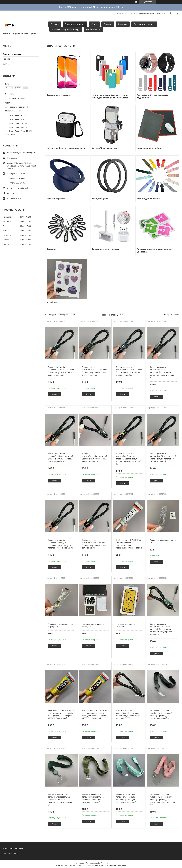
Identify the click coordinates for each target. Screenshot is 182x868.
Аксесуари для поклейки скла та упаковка (154, 250)
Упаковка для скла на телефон (125, 625)
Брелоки (51, 249)
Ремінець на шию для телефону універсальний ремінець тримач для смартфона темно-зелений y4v (60, 799)
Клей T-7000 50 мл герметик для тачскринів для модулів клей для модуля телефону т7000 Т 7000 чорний (95, 714)
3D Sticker (52, 302)
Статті (94, 24)
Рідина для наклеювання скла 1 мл (163, 541)
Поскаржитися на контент (93, 865)
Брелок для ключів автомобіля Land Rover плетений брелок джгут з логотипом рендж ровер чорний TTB (161, 629)
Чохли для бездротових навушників (66, 148)
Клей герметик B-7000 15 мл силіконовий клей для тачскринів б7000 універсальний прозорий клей (129, 544)
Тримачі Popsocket (57, 198)
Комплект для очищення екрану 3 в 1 (93, 625)
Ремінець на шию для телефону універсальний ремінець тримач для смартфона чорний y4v (161, 714)
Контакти (123, 24)
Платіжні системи (10, 853)
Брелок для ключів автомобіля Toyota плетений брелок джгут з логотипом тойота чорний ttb (61, 371)
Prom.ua (104, 863)
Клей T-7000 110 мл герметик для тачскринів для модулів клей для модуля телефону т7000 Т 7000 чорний (61, 714)
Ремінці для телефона (149, 198)
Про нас (108, 24)
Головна (55, 24)
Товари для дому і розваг (105, 249)
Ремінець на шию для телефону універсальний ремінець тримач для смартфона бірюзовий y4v (128, 798)
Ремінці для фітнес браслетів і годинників (153, 96)
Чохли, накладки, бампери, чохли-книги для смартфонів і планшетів (110, 96)
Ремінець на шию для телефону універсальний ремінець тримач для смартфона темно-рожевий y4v (162, 799)
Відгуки (6, 64)
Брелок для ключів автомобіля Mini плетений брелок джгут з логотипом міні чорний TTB (128, 714)
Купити (55, 394)
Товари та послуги (74, 24)
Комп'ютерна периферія (150, 148)
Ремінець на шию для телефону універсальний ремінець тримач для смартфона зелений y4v (93, 798)
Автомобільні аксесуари (105, 148)
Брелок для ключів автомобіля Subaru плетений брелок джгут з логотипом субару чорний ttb (129, 371)
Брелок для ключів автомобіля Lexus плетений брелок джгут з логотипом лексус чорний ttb (61, 457)
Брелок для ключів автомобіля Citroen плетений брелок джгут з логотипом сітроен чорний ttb (163, 457)
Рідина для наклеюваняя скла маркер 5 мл (61, 625)
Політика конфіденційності (116, 865)
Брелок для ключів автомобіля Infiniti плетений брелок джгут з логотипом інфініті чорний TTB (95, 457)
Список (176, 315)
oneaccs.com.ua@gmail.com (20, 188)
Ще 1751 (11, 135)
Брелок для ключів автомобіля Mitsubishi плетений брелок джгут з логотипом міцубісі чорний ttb (162, 372)
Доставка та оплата (143, 24)
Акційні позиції (93, 29)
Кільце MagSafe (100, 198)
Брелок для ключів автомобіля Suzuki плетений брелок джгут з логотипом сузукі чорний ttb (95, 371)
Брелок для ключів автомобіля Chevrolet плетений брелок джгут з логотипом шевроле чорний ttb (128, 459)
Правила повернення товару (66, 29)
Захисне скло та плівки (59, 95)
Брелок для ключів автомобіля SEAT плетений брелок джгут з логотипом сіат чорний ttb (94, 544)
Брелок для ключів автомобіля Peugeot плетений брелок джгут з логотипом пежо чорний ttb (61, 544)
